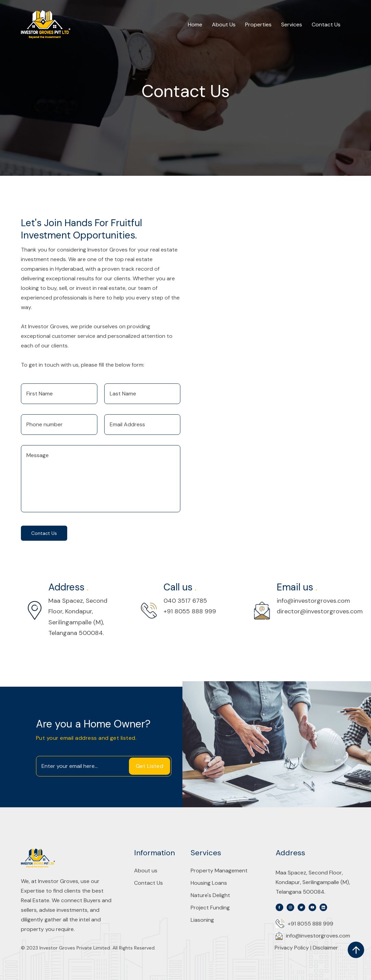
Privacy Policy (292, 948)
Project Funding (210, 908)
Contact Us (326, 24)
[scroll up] (356, 950)
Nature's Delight (210, 895)
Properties (258, 24)
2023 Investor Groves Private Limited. (69, 948)
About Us (224, 24)
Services (292, 24)
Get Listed (149, 766)
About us (146, 871)
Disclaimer (325, 948)
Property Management (219, 871)
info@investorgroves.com (313, 601)
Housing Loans (209, 883)
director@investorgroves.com (320, 611)
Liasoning (202, 920)
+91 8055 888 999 (190, 611)
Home (195, 24)
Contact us (44, 533)
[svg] (279, 907)
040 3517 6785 (185, 601)
